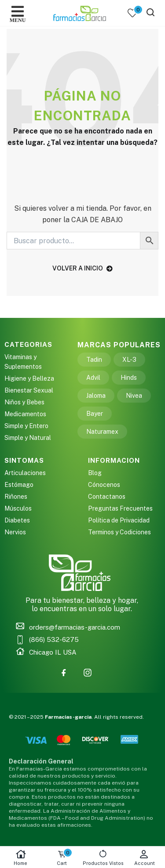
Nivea (134, 396)
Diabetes (17, 520)
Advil (93, 378)
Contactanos (107, 497)
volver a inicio (82, 268)
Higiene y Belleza (29, 378)
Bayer (95, 414)
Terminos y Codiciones (119, 532)
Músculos (18, 508)
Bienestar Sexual (29, 390)
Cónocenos (104, 485)
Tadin (94, 360)
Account (144, 858)
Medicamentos (25, 414)
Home (21, 858)
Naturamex (102, 432)
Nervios (15, 532)
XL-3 (129, 360)
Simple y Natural (28, 438)
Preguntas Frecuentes (120, 508)
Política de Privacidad (119, 520)
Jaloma (96, 396)
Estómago (19, 485)
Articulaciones (25, 473)
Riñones (16, 497)
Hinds (129, 378)
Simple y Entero (26, 426)
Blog (95, 473)
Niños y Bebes (24, 402)
